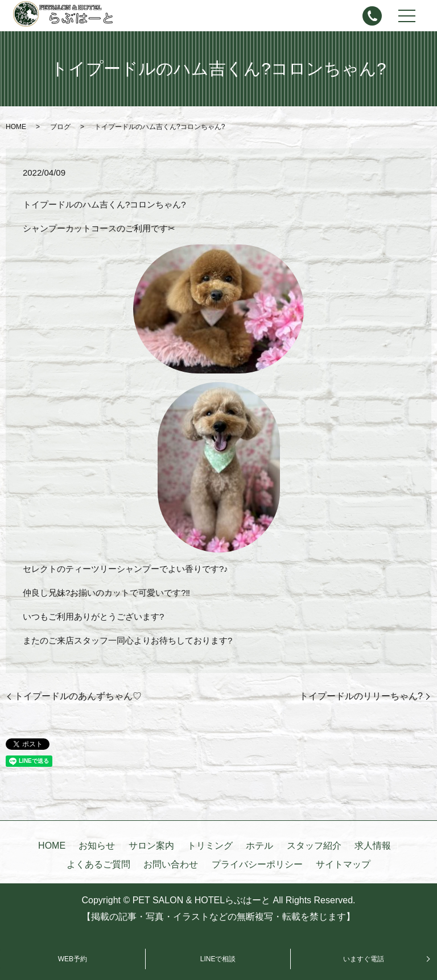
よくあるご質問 (98, 864)
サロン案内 (151, 846)
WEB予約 (73, 959)
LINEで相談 (218, 959)
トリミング (210, 846)
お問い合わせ (171, 864)
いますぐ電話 (364, 959)
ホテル (259, 846)
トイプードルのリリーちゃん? (361, 696)
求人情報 (373, 846)
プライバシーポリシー (257, 864)
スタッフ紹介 (314, 846)
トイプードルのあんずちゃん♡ (78, 696)
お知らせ (97, 846)
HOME (16, 127)
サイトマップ (343, 864)
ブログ (60, 127)
